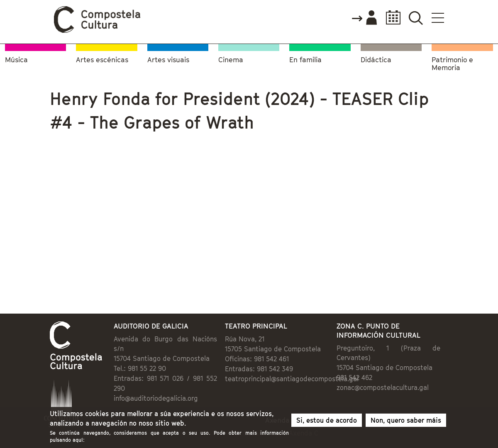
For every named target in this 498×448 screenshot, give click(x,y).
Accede (364, 18)
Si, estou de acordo (327, 420)
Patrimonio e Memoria (452, 64)
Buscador (416, 18)
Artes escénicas (102, 60)
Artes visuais (168, 60)
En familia (305, 60)
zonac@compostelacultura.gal (383, 387)
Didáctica (376, 60)
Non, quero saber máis (406, 420)
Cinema (231, 60)
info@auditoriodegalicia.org (156, 398)
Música (16, 60)
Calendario (391, 18)
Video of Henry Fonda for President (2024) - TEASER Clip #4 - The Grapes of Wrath (146, 213)
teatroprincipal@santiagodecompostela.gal (292, 379)
